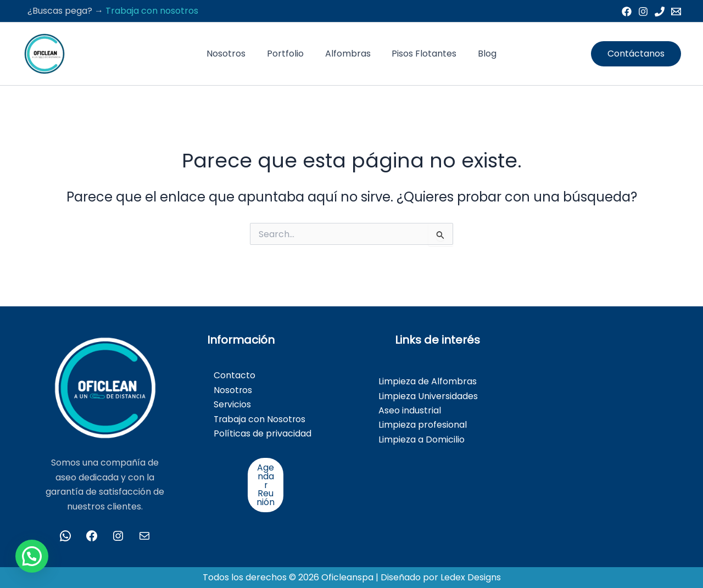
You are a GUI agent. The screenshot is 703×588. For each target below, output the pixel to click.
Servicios (233, 404)
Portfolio (289, 54)
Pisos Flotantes (421, 54)
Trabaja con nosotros (152, 11)
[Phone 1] (660, 12)
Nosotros (234, 54)
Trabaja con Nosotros (260, 419)
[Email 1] (676, 12)
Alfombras (348, 54)
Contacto (235, 375)
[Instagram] (643, 12)
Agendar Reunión (266, 485)
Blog (480, 54)
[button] (636, 54)
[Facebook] (627, 12)
